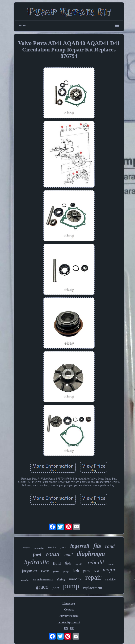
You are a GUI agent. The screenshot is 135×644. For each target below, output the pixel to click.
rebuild (96, 562)
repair (93, 577)
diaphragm (91, 554)
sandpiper (111, 580)
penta (111, 564)
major (109, 570)
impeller (79, 564)
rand (110, 546)
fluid (57, 563)
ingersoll (80, 546)
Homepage (69, 603)
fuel (68, 563)
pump (71, 586)
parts (87, 571)
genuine (25, 580)
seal (97, 571)
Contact (69, 610)
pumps (66, 571)
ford (37, 555)
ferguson (29, 570)
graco (42, 587)
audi (69, 555)
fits (97, 546)
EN (66, 628)
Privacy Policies (69, 616)
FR (72, 628)
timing (61, 579)
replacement (93, 588)
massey (75, 579)
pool (63, 547)
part (56, 588)
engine (27, 547)
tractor (52, 547)
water (53, 554)
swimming (39, 548)
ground (56, 572)
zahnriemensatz (43, 579)
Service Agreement (69, 622)
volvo (45, 571)
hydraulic (37, 562)
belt (76, 571)
